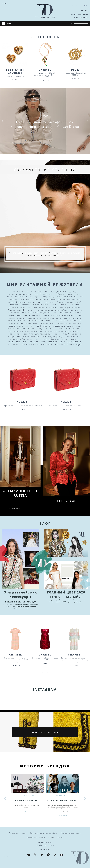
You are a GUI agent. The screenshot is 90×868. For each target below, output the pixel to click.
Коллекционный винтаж (79, 15)
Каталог (24, 833)
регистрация (84, 18)
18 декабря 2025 (63, 795)
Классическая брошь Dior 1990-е (75, 74)
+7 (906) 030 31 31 (45, 843)
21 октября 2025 (27, 795)
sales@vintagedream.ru (45, 845)
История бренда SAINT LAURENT (63, 800)
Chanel (45, 70)
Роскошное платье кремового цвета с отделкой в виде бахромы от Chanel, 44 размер (16, 660)
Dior (75, 70)
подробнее (15, 508)
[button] (2, 121)
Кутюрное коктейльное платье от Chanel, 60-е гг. (74, 659)
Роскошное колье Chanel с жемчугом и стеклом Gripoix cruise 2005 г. (45, 75)
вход (76, 18)
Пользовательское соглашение (71, 833)
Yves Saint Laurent (15, 71)
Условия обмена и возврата (36, 837)
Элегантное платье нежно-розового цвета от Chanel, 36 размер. (45, 660)
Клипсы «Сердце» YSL (15, 76)
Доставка (51, 837)
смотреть (27, 812)
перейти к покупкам (45, 732)
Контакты (61, 837)
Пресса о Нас (13, 833)
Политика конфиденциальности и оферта (43, 833)
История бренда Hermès (27, 800)
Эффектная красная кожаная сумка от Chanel (23, 406)
